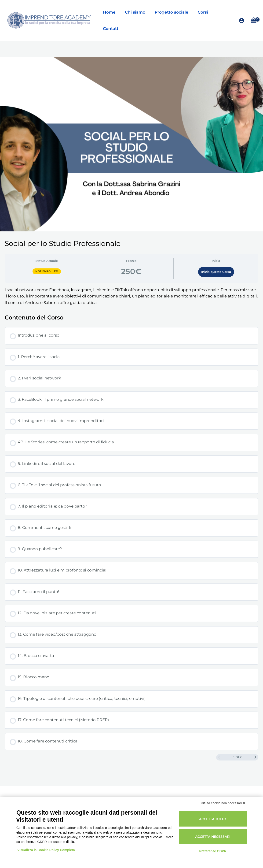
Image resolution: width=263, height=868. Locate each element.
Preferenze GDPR (213, 851)
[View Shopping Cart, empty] (254, 14)
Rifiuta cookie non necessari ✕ (223, 803)
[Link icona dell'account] (242, 14)
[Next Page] (255, 745)
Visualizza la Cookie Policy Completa (46, 850)
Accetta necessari (213, 837)
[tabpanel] (131, 284)
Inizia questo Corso (216, 259)
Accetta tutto (213, 819)
